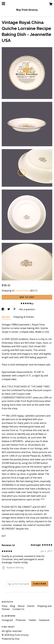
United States (22, 291)
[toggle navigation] (3, 4)
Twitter (33, 620)
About (21, 606)
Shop (5, 606)
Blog (13, 606)
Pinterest (21, 620)
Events (31, 606)
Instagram (8, 620)
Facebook (44, 620)
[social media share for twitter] (9, 309)
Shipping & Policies (24, 317)
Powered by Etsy (11, 639)
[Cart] (51, 4)
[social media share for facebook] (3, 309)
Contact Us (18, 609)
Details (6, 317)
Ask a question (27, 309)
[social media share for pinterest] (15, 309)
